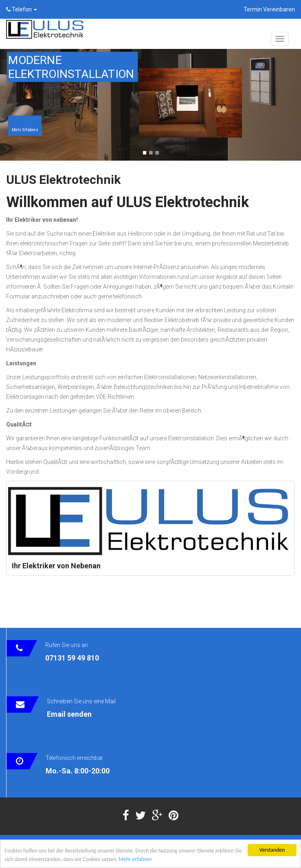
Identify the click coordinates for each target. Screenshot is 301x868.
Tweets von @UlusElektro (39, 610)
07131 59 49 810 (72, 658)
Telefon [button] (22, 9)
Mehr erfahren (135, 860)
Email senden (69, 714)
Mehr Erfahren (25, 130)
